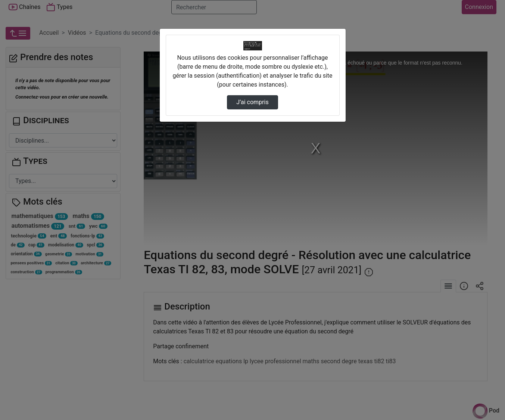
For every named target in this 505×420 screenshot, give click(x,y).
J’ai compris (252, 102)
